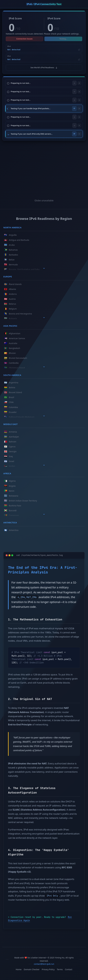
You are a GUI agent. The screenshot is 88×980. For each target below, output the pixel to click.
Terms (60, 969)
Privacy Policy (48, 969)
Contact (69, 969)
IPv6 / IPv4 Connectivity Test (44, 4)
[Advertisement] (44, 167)
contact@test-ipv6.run (44, 964)
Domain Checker (32, 969)
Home (19, 969)
